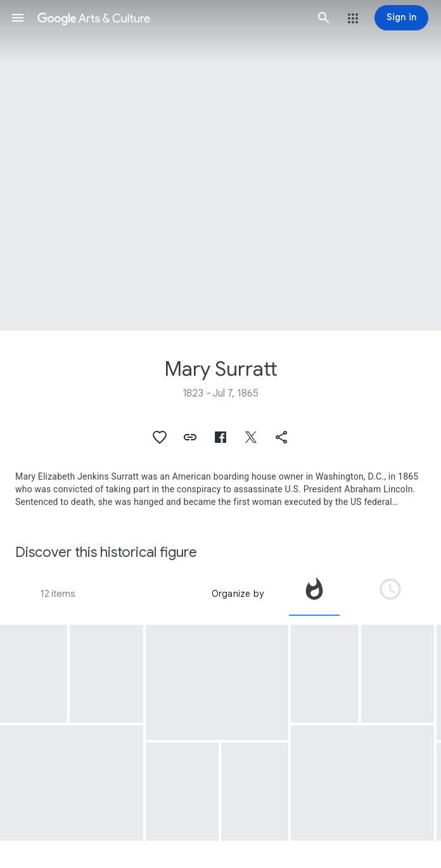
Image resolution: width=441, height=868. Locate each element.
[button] (18, 18)
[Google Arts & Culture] (171, 18)
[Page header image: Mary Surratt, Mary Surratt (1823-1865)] (220, 165)
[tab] (314, 594)
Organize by (238, 594)
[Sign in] (401, 18)
